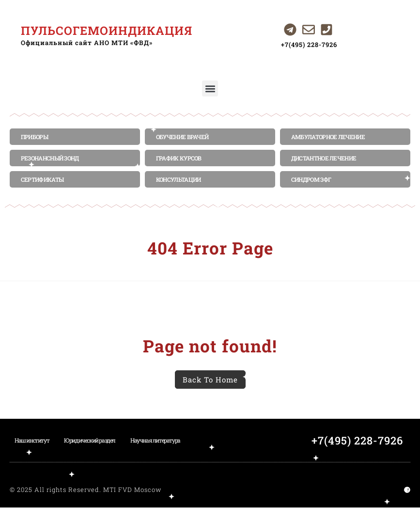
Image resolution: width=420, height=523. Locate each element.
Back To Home (210, 380)
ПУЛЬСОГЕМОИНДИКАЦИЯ (107, 31)
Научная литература (155, 440)
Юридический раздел (90, 440)
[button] (210, 88)
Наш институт (32, 440)
